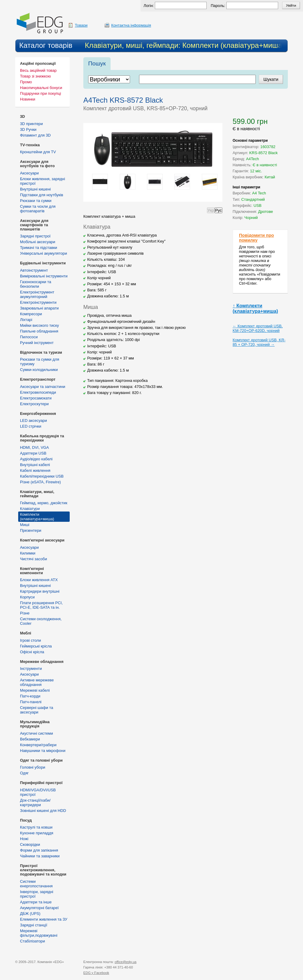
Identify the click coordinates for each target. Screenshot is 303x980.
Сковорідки (30, 844)
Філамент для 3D (35, 135)
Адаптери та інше (36, 902)
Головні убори (33, 767)
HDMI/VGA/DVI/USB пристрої (38, 792)
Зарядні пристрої (35, 236)
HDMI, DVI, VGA (34, 447)
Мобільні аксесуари (38, 242)
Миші (25, 525)
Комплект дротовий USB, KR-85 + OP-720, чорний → (259, 342)
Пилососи (29, 337)
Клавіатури (30, 509)
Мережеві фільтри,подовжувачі (39, 933)
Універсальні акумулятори (43, 253)
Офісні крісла (32, 652)
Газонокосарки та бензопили (36, 284)
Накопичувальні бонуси (41, 88)
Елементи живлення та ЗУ (44, 919)
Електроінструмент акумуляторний (37, 294)
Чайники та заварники (40, 856)
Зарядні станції (34, 925)
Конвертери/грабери (38, 745)
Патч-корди (30, 696)
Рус (218, 210)
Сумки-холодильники (39, 370)
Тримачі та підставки (38, 248)
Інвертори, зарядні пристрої (37, 894)
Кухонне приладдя (37, 833)
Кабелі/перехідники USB (42, 476)
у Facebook (96, 973)
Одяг (24, 773)
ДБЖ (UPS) (30, 914)
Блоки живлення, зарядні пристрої (43, 181)
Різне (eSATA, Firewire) (40, 482)
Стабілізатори (32, 941)
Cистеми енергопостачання (36, 884)
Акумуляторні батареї (39, 908)
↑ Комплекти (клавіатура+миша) (255, 308)
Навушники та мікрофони (43, 751)
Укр (211, 210)
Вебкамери (30, 739)
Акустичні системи (37, 733)
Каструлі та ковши (36, 827)
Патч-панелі (31, 702)
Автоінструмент (34, 270)
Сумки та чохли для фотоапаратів (38, 209)
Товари (81, 25)
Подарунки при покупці (40, 93)
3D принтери (31, 124)
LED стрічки (31, 426)
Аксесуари (29, 173)
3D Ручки (28, 129)
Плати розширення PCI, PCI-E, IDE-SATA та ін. (41, 605)
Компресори (31, 314)
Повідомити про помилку (256, 238)
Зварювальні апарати (39, 308)
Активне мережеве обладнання (37, 682)
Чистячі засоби (33, 559)
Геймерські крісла (36, 646)
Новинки (28, 99)
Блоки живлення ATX (39, 580)
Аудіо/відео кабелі (36, 459)
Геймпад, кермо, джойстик (44, 503)
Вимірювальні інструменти (44, 276)
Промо (26, 82)
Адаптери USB (33, 453)
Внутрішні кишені (35, 189)
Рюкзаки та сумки (36, 201)
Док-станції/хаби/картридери (35, 803)
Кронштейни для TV (38, 152)
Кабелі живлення (35, 470)
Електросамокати (36, 398)
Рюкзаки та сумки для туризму (40, 362)
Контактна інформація (131, 25)
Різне (25, 613)
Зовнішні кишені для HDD (43, 811)
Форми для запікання (39, 850)
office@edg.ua (125, 962)
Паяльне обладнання (39, 331)
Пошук (97, 63)
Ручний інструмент (37, 343)
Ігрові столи (30, 640)
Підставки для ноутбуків (42, 195)
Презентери (31, 530)
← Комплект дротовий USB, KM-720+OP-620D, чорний (258, 328)
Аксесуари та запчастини (43, 387)
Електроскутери (34, 404)
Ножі (24, 839)
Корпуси (27, 597)
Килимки (28, 553)
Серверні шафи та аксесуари (37, 710)
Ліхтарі (26, 320)
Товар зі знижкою (35, 76)
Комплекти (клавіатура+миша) (37, 517)
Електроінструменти (38, 302)
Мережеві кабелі (35, 690)
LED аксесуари (33, 420)
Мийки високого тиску (39, 325)
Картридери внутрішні (40, 591)
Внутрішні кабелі (35, 465)
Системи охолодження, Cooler (41, 621)
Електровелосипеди (38, 392)
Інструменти (31, 669)
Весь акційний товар (38, 70)
